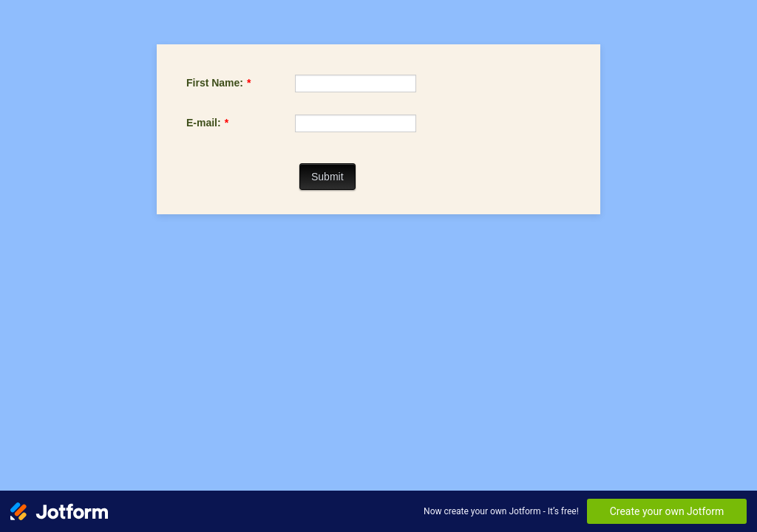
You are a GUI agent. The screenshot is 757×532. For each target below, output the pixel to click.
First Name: (218, 83)
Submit (327, 177)
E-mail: (207, 123)
